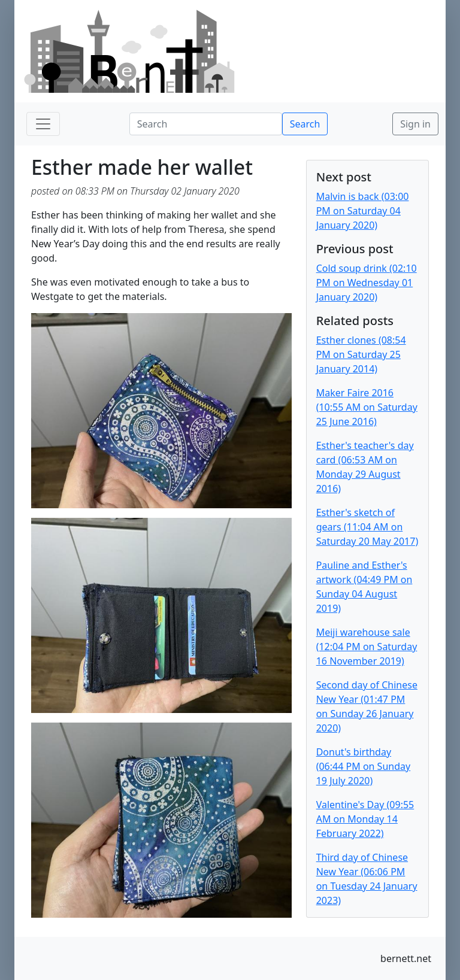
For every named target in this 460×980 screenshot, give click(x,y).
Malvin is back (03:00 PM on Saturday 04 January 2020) (363, 211)
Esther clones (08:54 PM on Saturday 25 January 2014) (361, 354)
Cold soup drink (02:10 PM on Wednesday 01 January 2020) (367, 283)
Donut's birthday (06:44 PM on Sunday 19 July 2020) (363, 766)
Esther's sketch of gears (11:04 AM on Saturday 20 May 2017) (367, 527)
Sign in (415, 124)
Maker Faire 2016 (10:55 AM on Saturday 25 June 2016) (367, 407)
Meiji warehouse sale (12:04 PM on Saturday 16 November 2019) (367, 647)
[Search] (206, 124)
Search (305, 124)
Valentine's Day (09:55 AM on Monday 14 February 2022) (365, 819)
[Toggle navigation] (43, 124)
